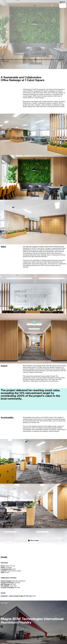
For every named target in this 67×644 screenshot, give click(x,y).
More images (33, 541)
